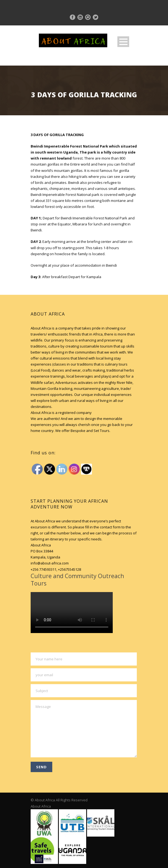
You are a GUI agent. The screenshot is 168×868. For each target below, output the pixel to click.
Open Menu (123, 42)
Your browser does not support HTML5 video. (72, 613)
